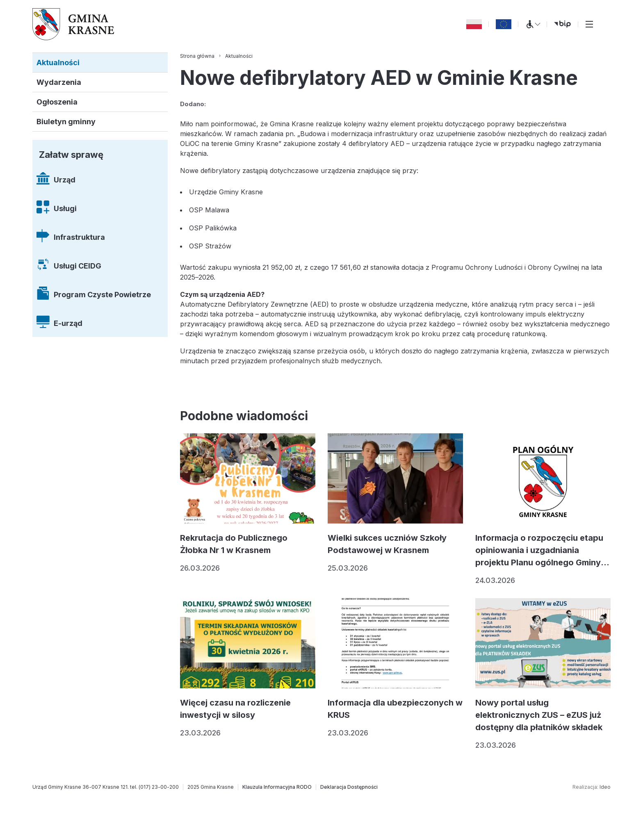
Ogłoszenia (57, 102)
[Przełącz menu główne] (589, 24)
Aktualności (58, 63)
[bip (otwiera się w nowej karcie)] (562, 24)
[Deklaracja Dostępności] (349, 787)
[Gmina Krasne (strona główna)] (73, 24)
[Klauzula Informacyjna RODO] (277, 787)
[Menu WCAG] (533, 24)
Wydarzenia (59, 82)
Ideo (605, 787)
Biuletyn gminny (66, 122)
